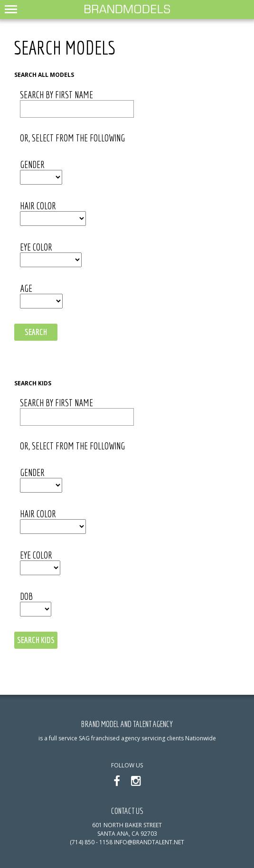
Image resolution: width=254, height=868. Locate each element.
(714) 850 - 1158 (91, 842)
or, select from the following (72, 138)
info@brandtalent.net (149, 842)
